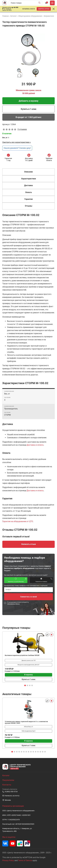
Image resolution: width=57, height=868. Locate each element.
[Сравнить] (47, 635)
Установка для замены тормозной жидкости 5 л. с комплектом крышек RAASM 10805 (26, 722)
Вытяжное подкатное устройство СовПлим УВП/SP (22, 655)
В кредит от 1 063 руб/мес (28, 117)
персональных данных (13, 604)
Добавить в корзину (28, 101)
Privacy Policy (8, 860)
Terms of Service (25, 860)
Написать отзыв (28, 544)
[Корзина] (46, 3)
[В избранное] (51, 635)
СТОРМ (7, 415)
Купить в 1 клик (29, 109)
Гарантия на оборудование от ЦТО (18, 521)
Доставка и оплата (35, 445)
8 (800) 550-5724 (10, 792)
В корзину (29, 675)
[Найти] (40, 3)
